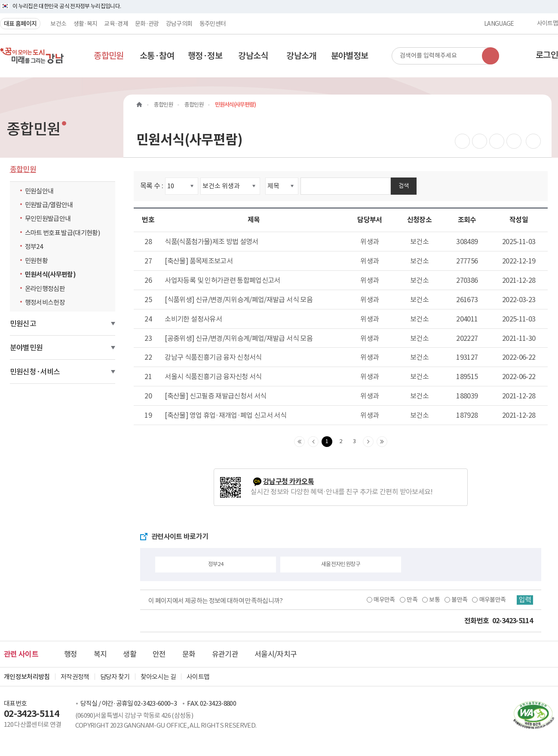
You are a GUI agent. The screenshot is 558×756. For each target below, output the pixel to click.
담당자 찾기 (115, 677)
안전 (159, 654)
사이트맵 (547, 24)
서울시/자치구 (276, 654)
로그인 (547, 55)
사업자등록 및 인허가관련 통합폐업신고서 (222, 280)
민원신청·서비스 (35, 372)
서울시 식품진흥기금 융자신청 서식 (213, 376)
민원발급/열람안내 (49, 205)
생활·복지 (86, 24)
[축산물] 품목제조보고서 (199, 261)
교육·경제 (116, 24)
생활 (130, 654)
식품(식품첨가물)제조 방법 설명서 (211, 242)
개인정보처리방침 (27, 677)
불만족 (458, 600)
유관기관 (225, 654)
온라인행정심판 (45, 289)
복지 (100, 654)
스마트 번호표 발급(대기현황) (63, 233)
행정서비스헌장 (45, 302)
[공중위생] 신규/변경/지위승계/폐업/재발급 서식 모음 (239, 338)
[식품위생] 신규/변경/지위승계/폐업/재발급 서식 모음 (239, 300)
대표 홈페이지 (20, 24)
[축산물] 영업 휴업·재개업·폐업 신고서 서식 (225, 415)
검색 (404, 185)
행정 (71, 654)
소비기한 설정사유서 (193, 319)
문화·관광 (147, 24)
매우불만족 (492, 600)
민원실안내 (39, 191)
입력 (524, 600)
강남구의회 (179, 24)
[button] (109, 56)
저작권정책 (75, 677)
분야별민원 (26, 348)
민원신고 (23, 324)
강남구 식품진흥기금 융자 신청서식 (213, 357)
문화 (189, 654)
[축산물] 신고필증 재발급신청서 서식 (215, 396)
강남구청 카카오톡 (288, 482)
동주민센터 (213, 24)
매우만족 (383, 600)
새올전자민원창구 (341, 564)
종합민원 (23, 169)
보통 (434, 600)
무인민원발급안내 (48, 219)
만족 (411, 600)
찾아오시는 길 (158, 677)
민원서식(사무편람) (51, 274)
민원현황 (36, 261)
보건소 (58, 24)
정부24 (36, 246)
